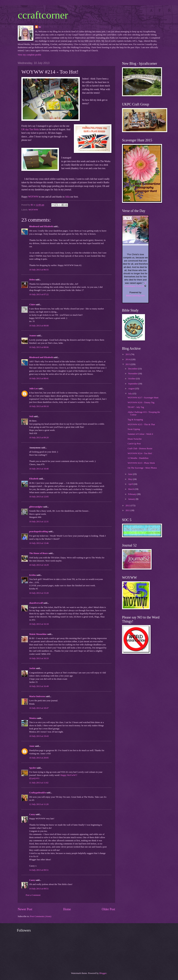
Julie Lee (34, 389)
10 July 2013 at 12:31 (39, 522)
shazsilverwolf (36, 603)
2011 (128, 510)
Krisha (33, 575)
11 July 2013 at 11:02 (39, 783)
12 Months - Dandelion (138, 458)
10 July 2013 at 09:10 (39, 406)
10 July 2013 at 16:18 (39, 624)
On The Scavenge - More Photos (142, 468)
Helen (32, 280)
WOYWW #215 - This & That (141, 424)
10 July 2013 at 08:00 (39, 326)
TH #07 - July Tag (136, 407)
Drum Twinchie (135, 439)
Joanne (33, 336)
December (133, 369)
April (131, 484)
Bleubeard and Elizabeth (41, 226)
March (131, 489)
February (132, 494)
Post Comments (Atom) (41, 916)
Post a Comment (33, 895)
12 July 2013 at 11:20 (39, 804)
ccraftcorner (43, 15)
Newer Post (25, 909)
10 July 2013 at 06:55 (39, 270)
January (132, 499)
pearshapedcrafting (39, 531)
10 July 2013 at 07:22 (39, 294)
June (130, 474)
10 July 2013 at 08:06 (39, 347)
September (133, 384)
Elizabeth (34, 479)
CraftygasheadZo (38, 793)
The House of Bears (39, 553)
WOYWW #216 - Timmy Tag (141, 402)
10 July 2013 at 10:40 (39, 469)
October (132, 379)
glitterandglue (36, 507)
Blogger (103, 973)
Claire (32, 305)
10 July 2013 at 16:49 (39, 686)
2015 (128, 354)
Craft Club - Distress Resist (140, 449)
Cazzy (32, 814)
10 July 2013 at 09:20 (39, 438)
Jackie (32, 668)
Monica (33, 718)
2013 (128, 364)
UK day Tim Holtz (30, 129)
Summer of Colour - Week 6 (140, 434)
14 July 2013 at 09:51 (39, 870)
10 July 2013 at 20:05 (39, 758)
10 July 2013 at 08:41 (39, 378)
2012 (128, 506)
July (130, 394)
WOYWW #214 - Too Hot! (140, 453)
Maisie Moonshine (38, 634)
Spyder (33, 768)
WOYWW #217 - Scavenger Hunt (143, 398)
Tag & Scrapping (135, 420)
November (133, 374)
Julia (67, 197)
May (130, 479)
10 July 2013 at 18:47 (39, 708)
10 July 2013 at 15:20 (39, 593)
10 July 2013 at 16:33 (39, 658)
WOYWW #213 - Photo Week (141, 463)
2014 (128, 359)
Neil (31, 416)
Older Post (108, 909)
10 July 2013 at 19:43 (39, 736)
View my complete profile (29, 55)
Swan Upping (134, 429)
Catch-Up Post (134, 444)
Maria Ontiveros (37, 696)
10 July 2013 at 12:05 (39, 497)
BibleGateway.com (135, 296)
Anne (32, 746)
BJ (40, 27)
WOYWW (33, 197)
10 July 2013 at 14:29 (39, 565)
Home (67, 909)
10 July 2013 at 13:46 (39, 543)
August (132, 389)
